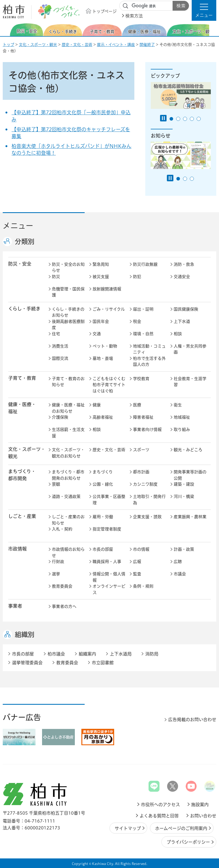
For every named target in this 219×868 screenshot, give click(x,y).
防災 (56, 277)
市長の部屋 (103, 549)
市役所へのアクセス (160, 805)
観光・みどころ (188, 450)
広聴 (178, 562)
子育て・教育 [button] (22, 378)
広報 (137, 562)
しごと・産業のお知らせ (68, 520)
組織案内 (87, 654)
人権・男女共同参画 (190, 349)
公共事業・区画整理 (109, 500)
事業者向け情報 (147, 429)
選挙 (56, 574)
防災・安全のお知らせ (68, 267)
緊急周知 (101, 264)
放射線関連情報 (107, 289)
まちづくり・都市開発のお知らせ (68, 475)
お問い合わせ (203, 816)
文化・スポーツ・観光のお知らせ (68, 453)
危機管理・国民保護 (68, 292)
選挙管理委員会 (27, 663)
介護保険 (60, 417)
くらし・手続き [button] (24, 309)
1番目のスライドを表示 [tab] (171, 119)
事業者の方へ (64, 606)
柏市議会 (56, 654)
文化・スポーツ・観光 (38, 45)
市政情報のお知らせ (68, 552)
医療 (137, 405)
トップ (8, 45)
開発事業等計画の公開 (190, 475)
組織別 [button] (25, 634)
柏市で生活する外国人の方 (149, 362)
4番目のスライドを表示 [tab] (192, 119)
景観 (56, 484)
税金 (137, 321)
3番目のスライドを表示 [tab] (185, 119)
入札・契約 (62, 529)
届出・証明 (143, 309)
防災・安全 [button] (20, 264)
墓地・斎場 (103, 358)
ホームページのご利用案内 (181, 828)
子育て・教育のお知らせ (68, 382)
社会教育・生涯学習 (190, 382)
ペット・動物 (105, 346)
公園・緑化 (103, 484)
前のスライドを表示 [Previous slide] (6, 30)
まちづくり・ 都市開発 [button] (22, 475)
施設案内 (200, 805)
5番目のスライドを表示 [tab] (199, 119)
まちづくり (103, 472)
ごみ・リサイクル (109, 309)
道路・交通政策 (66, 496)
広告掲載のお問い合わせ (192, 720)
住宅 (56, 334)
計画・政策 (184, 549)
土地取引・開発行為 (149, 500)
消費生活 (60, 346)
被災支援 (101, 277)
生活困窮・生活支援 (68, 433)
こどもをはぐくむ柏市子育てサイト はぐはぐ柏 (109, 385)
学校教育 (141, 379)
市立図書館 (103, 663)
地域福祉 (182, 417)
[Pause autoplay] (163, 118)
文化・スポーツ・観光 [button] (27, 453)
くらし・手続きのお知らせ (68, 312)
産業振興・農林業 (190, 517)
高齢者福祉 (103, 417)
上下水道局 (121, 654)
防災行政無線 (145, 264)
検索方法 (134, 16)
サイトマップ (128, 828)
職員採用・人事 (107, 562)
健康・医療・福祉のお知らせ (68, 408)
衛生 (178, 405)
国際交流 (60, 358)
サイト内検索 (126, 6)
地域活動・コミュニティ (149, 349)
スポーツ (141, 450)
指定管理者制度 (107, 529)
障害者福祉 (143, 417)
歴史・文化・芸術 (77, 45)
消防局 (152, 654)
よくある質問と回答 (159, 816)
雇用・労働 (103, 517)
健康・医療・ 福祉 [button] (22, 408)
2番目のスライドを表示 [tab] (178, 119)
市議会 (180, 574)
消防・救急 (184, 264)
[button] (204, 10)
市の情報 (141, 549)
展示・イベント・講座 (116, 45)
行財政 (58, 562)
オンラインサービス (109, 589)
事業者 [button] (15, 606)
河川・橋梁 (184, 496)
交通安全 (182, 277)
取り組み (182, 429)
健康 (97, 405)
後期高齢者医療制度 (68, 325)
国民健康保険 (186, 309)
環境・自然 (143, 334)
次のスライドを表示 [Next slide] (213, 30)
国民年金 (101, 321)
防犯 (137, 277)
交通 (97, 334)
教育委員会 (62, 586)
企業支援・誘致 (147, 517)
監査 (137, 574)
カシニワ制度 (145, 484)
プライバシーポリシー (188, 842)
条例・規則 (143, 586)
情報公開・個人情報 (109, 577)
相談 (178, 334)
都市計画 (141, 472)
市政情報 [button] (17, 549)
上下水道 (182, 321)
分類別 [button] (25, 241)
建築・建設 (184, 484)
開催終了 (147, 45)
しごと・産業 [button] (22, 516)
